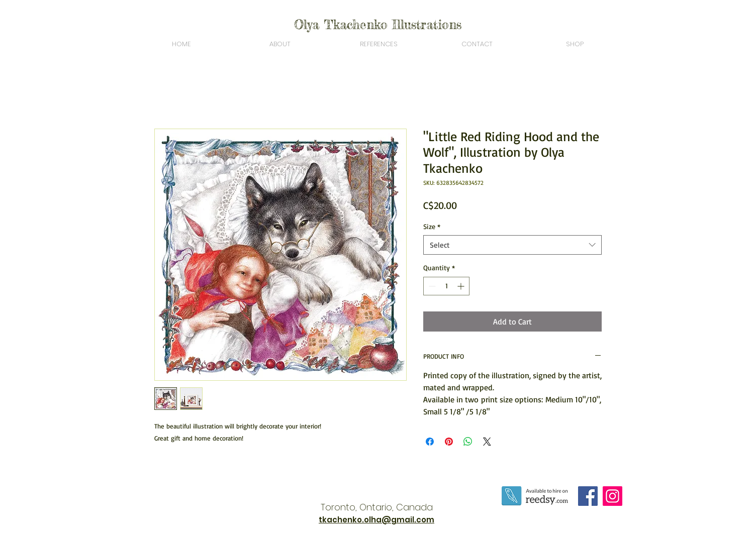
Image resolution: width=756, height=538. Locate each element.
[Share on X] (487, 442)
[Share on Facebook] (430, 442)
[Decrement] (431, 286)
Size (432, 226)
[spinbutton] (446, 286)
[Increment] (462, 286)
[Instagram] (612, 496)
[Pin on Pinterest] (449, 442)
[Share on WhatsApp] (468, 442)
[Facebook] (588, 496)
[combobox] (512, 245)
